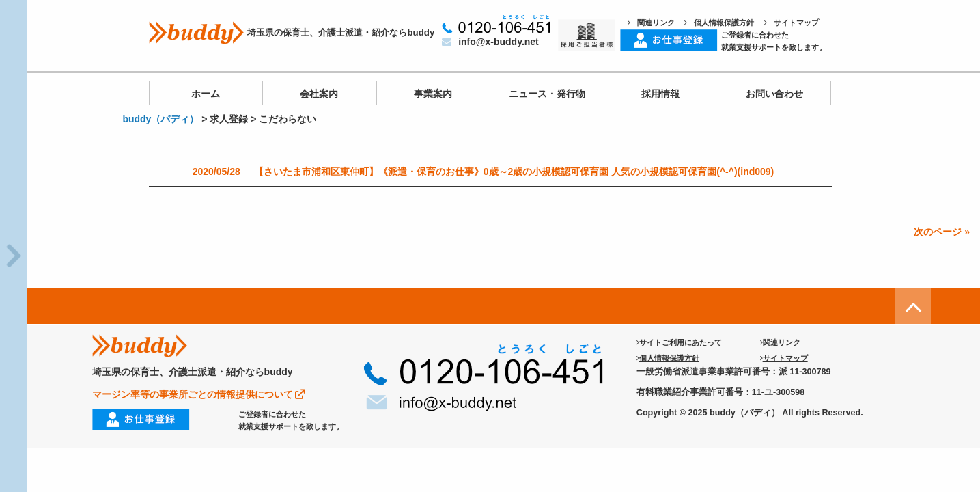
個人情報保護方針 (719, 23)
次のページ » (942, 232)
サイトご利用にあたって (679, 342)
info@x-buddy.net (490, 42)
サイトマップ (792, 23)
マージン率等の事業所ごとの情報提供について (199, 394)
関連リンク (651, 23)
